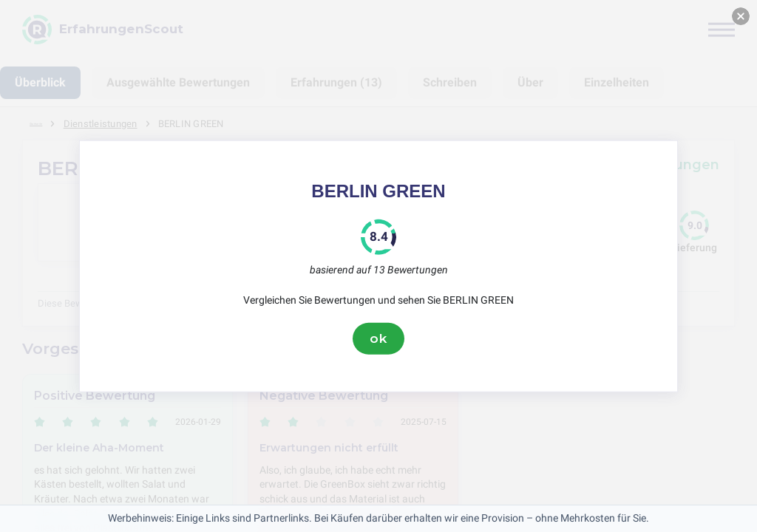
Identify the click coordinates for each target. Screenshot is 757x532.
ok (378, 338)
